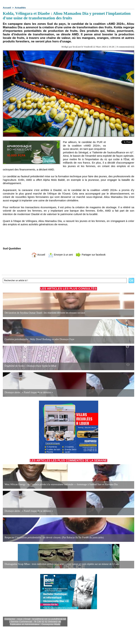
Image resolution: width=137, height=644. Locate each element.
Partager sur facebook (92, 255)
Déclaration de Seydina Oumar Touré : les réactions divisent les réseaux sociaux (44, 313)
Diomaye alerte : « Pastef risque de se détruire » (28, 392)
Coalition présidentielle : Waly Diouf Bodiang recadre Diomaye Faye (39, 339)
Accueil (7, 8)
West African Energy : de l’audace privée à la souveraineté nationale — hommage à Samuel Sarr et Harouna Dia (60, 484)
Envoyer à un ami (60, 255)
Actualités (20, 8)
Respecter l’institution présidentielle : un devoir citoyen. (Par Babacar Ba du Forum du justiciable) (53, 538)
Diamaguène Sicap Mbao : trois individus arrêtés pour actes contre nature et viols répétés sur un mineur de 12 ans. (61, 564)
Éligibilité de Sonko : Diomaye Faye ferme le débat (30, 366)
